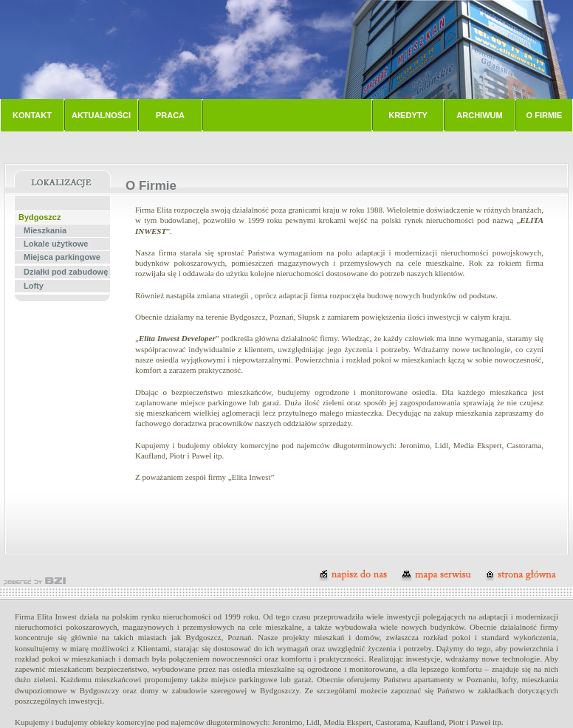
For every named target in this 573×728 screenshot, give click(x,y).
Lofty (34, 286)
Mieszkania (45, 230)
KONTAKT (32, 115)
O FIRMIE (545, 115)
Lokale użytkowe (56, 244)
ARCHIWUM (479, 115)
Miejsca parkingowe (62, 257)
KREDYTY (408, 115)
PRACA (170, 115)
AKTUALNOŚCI (101, 115)
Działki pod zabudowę (66, 272)
